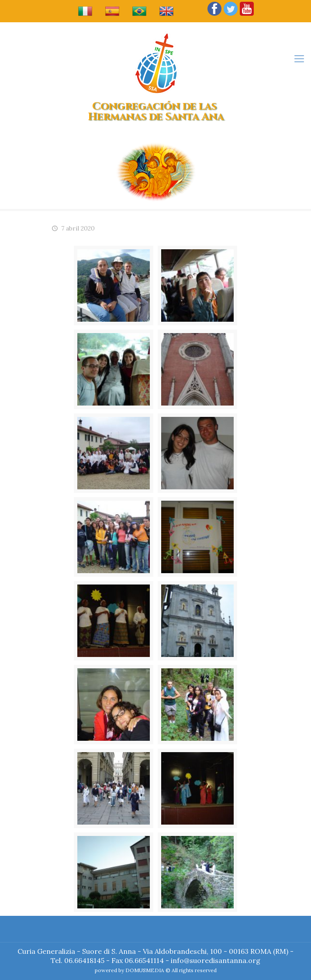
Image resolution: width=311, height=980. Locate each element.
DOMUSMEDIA (145, 970)
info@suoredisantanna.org (216, 960)
